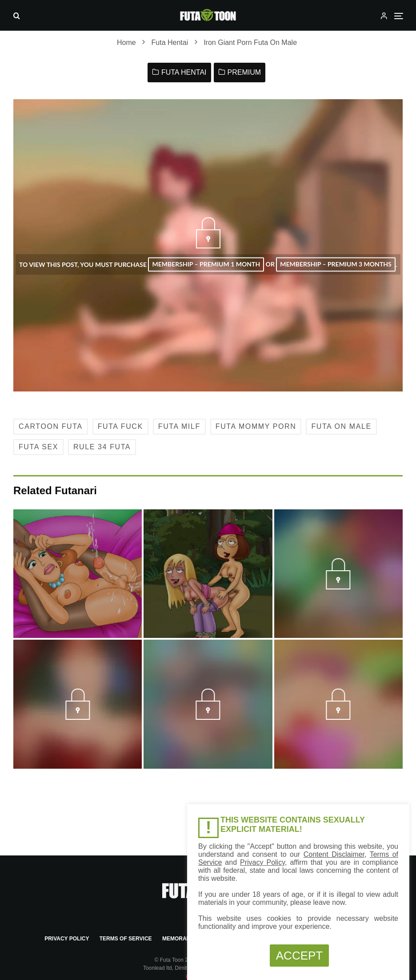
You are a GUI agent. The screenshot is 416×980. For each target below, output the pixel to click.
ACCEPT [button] (299, 956)
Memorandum (182, 939)
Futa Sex (38, 447)
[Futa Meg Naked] (208, 580)
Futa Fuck (120, 426)
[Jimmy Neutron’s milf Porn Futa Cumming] (78, 580)
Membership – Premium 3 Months (336, 264)
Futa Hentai (184, 72)
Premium (244, 72)
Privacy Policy (67, 939)
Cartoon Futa (51, 426)
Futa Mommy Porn (256, 426)
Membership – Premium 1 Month (206, 264)
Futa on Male (341, 426)
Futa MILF (179, 426)
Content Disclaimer (334, 854)
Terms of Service (126, 939)
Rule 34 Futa (102, 447)
